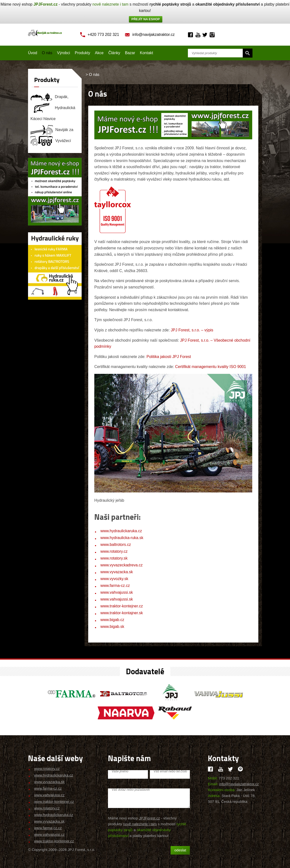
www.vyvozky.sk (114, 579)
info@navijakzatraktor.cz (154, 35)
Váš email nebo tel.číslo (170, 771)
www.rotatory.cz (114, 551)
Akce (99, 53)
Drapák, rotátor (49, 97)
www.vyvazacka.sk (117, 572)
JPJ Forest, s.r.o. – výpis (192, 330)
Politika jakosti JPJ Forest (169, 357)
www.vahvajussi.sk (117, 592)
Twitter (205, 35)
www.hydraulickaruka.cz (121, 531)
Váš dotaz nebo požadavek (131, 790)
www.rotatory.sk (114, 558)
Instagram (212, 35)
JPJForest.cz (45, 4)
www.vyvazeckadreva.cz (121, 565)
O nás (47, 53)
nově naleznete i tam (110, 4)
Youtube (198, 35)
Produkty (82, 53)
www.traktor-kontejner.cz (122, 606)
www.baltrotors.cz (116, 545)
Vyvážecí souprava (51, 141)
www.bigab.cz (112, 620)
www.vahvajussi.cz (49, 795)
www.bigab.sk (112, 627)
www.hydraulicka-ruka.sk (122, 538)
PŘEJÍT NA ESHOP (146, 19)
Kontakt (146, 53)
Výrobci (63, 53)
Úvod (33, 53)
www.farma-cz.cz (115, 586)
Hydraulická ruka (53, 108)
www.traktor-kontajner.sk (122, 613)
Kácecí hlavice (43, 119)
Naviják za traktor (52, 130)
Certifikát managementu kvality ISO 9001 (211, 367)
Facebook (190, 35)
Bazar (130, 53)
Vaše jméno (120, 771)
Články (114, 53)
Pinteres (240, 769)
